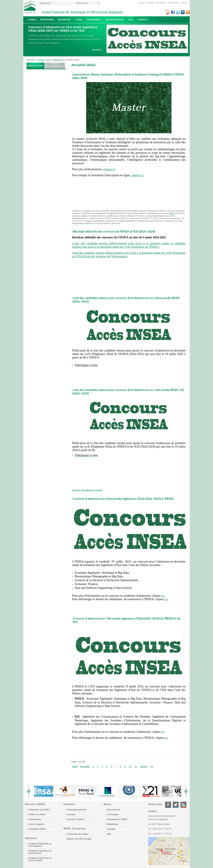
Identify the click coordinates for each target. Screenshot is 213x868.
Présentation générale (76, 810)
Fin (152, 766)
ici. (163, 596)
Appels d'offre (174, 3)
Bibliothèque (58, 60)
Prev (30, 791)
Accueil (142, 3)
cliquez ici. (137, 175)
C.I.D (49, 60)
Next (185, 791)
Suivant (144, 766)
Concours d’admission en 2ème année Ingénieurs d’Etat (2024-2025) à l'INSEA (123, 499)
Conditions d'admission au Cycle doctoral (40, 852)
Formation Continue (75, 819)
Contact (184, 3)
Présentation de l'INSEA (39, 810)
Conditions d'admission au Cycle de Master (40, 859)
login (109, 834)
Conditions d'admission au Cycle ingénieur (40, 845)
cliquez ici (109, 169)
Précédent (85, 766)
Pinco (171, 213)
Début (75, 766)
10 (130, 766)
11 (136, 766)
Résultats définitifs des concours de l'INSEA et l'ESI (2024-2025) (114, 231)
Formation (71, 815)
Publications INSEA (37, 829)
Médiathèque (161, 3)
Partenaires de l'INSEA (117, 819)
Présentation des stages (77, 834)
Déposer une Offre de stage (79, 839)
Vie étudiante (113, 815)
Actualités (150, 3)
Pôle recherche (114, 810)
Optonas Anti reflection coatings (87, 490)
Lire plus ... (98, 50)
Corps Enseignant (36, 824)
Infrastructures (35, 819)
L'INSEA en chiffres (37, 815)
